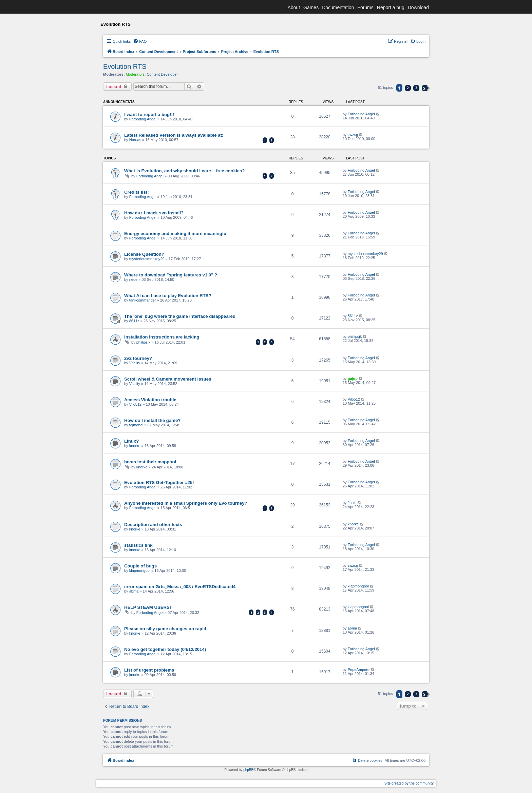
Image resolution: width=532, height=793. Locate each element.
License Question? (144, 254)
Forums (365, 7)
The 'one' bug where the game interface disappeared (180, 316)
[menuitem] (140, 41)
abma (134, 591)
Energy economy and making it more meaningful (176, 234)
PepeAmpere (359, 670)
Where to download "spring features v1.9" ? (171, 275)
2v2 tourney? (138, 358)
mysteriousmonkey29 (147, 259)
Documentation (338, 7)
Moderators (135, 74)
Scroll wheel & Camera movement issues (168, 379)
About (294, 7)
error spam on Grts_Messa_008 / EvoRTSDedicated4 (180, 587)
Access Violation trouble (150, 400)
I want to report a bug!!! (149, 114)
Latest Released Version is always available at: (174, 135)
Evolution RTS (125, 66)
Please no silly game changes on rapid (165, 629)
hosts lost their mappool (150, 462)
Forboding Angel (143, 119)
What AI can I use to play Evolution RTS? (168, 296)
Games (311, 7)
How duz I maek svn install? (154, 213)
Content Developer (162, 74)
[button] (425, 88)
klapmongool (140, 570)
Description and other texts (153, 525)
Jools (352, 503)
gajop (353, 379)
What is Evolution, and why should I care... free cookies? (184, 171)
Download (418, 7)
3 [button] (416, 88)
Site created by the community (409, 783)
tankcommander (143, 300)
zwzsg (353, 135)
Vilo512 (136, 404)
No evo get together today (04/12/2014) (165, 649)
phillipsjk (144, 342)
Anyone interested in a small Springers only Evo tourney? (186, 503)
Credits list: (137, 192)
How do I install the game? (152, 420)
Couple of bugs (140, 566)
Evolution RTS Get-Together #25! (159, 482)
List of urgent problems (149, 670)
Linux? (131, 441)
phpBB (248, 770)
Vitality (135, 363)
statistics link (138, 545)
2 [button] (408, 88)
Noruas (135, 140)
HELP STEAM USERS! (148, 607)
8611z (134, 321)
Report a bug (391, 7)
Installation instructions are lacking (162, 337)
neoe (133, 279)
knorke (135, 446)
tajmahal (136, 425)
